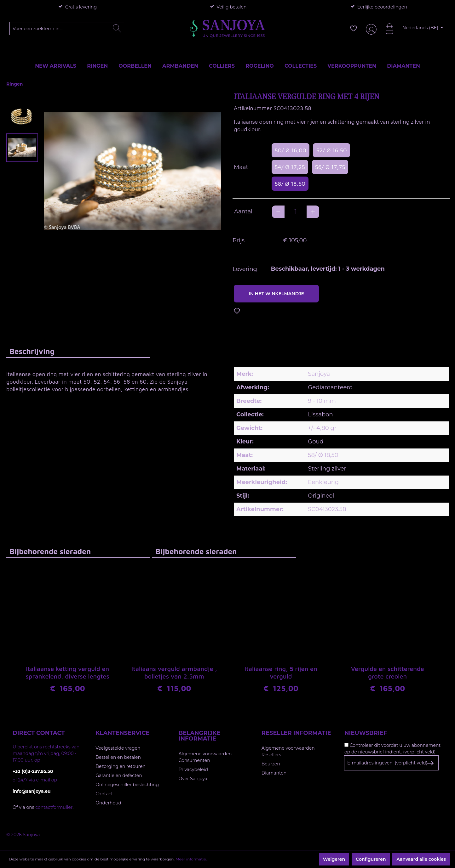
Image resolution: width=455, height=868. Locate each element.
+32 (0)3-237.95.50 (33, 771)
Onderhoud (108, 803)
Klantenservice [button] (122, 733)
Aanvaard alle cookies (421, 859)
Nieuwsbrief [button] (366, 733)
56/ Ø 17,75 (330, 167)
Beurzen (271, 764)
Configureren (371, 859)
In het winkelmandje (276, 294)
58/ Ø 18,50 (290, 184)
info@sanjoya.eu (32, 791)
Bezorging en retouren (121, 766)
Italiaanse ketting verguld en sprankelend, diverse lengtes (68, 673)
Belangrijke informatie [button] (200, 736)
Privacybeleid (193, 769)
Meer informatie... (192, 859)
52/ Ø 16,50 (331, 150)
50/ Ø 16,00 (291, 150)
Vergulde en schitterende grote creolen (388, 673)
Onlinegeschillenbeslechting (127, 785)
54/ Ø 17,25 (290, 167)
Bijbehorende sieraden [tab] (50, 551)
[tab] (78, 351)
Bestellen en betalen (118, 757)
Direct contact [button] (39, 733)
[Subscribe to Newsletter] (430, 763)
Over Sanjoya (193, 779)
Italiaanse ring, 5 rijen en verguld (281, 673)
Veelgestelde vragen (118, 748)
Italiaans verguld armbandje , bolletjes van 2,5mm (174, 673)
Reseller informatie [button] (296, 733)
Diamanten (274, 773)
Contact (104, 794)
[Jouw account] (370, 28)
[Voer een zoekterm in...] (67, 29)
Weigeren (334, 859)
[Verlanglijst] (354, 28)
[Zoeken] (117, 29)
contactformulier (54, 807)
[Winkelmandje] (386, 28)
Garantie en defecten (119, 775)
